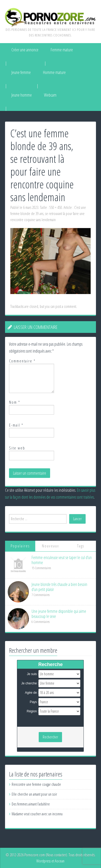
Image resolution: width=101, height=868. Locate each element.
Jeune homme (22, 95)
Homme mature (54, 72)
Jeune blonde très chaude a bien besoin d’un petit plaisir (59, 587)
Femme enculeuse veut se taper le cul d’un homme (62, 560)
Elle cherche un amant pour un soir (34, 794)
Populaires (20, 546)
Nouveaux (50, 546)
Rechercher (50, 737)
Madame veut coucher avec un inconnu (37, 814)
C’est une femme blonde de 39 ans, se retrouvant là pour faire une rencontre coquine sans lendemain (48, 214)
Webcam (50, 95)
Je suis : (33, 674)
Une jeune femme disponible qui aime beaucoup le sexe (59, 614)
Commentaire (22, 361)
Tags (81, 546)
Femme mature (62, 50)
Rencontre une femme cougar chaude (36, 784)
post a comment (66, 306)
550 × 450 (56, 207)
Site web (17, 448)
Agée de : (32, 693)
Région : (33, 711)
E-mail (16, 425)
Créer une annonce (25, 50)
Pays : (34, 702)
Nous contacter (56, 855)
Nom (15, 402)
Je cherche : (30, 683)
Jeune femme (21, 72)
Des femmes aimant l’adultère (31, 804)
